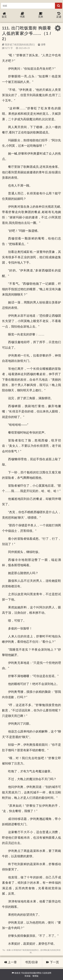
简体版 (28, 976)
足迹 (59, 15)
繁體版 (35, 976)
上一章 (10, 962)
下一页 (53, 962)
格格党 (17, 973)
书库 (22, 15)
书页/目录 (32, 962)
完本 (41, 15)
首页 (4, 15)
